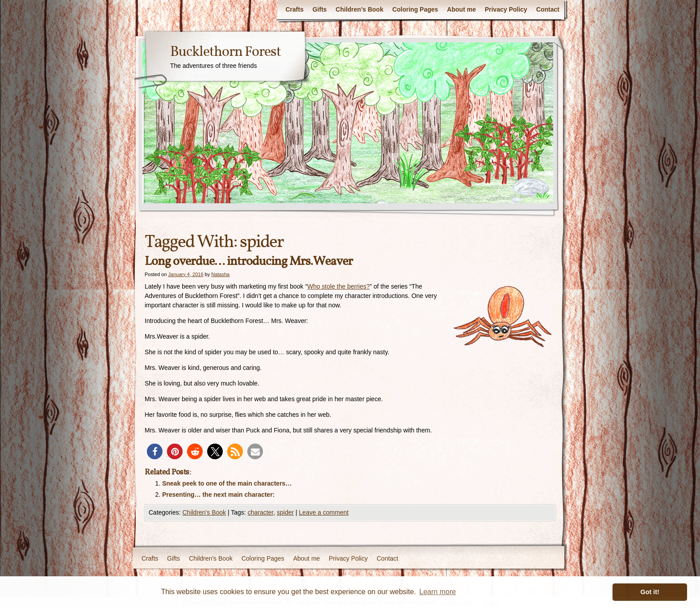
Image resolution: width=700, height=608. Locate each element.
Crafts (294, 9)
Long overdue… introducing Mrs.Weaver (249, 262)
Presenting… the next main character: (218, 495)
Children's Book (204, 512)
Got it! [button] (650, 592)
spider (285, 512)
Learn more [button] (437, 592)
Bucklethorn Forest (225, 52)
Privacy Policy (506, 9)
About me (461, 9)
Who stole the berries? (338, 286)
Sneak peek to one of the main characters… (227, 483)
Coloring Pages (415, 9)
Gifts (320, 9)
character (261, 512)
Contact (548, 9)
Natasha (220, 274)
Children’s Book (360, 9)
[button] (155, 451)
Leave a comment (324, 512)
